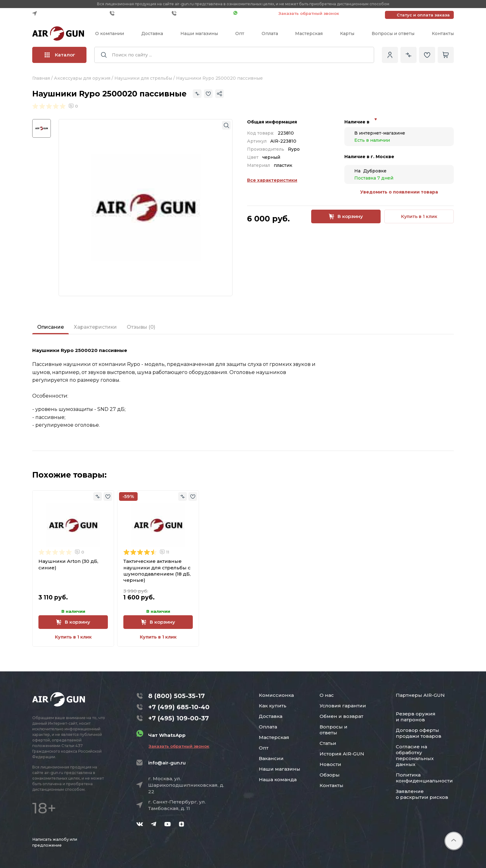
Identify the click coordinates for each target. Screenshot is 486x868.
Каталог (60, 55)
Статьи (328, 743)
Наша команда (278, 779)
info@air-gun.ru (167, 763)
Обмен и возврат (341, 716)
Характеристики (95, 327)
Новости (330, 764)
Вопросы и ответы (393, 33)
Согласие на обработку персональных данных (415, 755)
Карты (347, 33)
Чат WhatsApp (253, 13)
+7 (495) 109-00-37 (201, 13)
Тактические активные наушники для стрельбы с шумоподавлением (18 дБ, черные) (157, 571)
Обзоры (330, 775)
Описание (51, 327)
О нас (327, 695)
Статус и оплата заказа (423, 15)
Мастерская (309, 33)
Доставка (152, 33)
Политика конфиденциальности (424, 778)
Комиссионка (276, 695)
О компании (110, 33)
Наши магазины (199, 33)
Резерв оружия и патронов (416, 717)
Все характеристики (272, 180)
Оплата (270, 33)
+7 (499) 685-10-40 (139, 13)
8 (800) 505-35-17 (177, 696)
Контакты (443, 33)
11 (165, 552)
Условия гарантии (343, 706)
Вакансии (271, 758)
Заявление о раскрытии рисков (422, 794)
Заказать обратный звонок (309, 13)
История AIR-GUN (342, 754)
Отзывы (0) (141, 327)
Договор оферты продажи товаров (419, 733)
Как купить (273, 706)
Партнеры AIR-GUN (420, 695)
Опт (240, 33)
